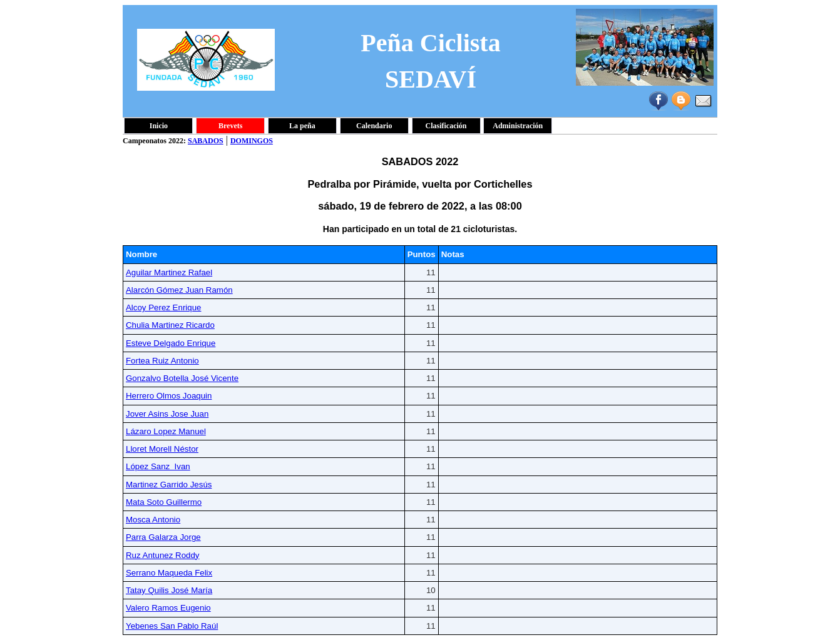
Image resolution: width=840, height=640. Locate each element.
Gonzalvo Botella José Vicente (182, 378)
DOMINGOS (252, 141)
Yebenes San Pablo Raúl (172, 626)
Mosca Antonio (153, 520)
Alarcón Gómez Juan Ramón (179, 290)
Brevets (230, 126)
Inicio (159, 126)
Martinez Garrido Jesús (169, 485)
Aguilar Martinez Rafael (169, 272)
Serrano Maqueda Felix (169, 573)
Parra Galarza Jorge (163, 537)
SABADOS (206, 141)
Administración (518, 126)
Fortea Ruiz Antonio (162, 361)
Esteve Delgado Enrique (171, 343)
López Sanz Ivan (158, 466)
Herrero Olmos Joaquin (169, 396)
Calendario (374, 126)
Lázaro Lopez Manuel (166, 431)
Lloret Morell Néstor (162, 449)
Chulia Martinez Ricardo (170, 325)
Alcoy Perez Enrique (163, 307)
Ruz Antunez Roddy (163, 555)
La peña (302, 126)
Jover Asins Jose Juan (167, 414)
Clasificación (446, 126)
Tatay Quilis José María (169, 590)
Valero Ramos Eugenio (168, 608)
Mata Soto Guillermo (164, 502)
